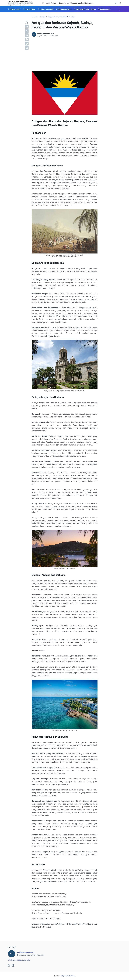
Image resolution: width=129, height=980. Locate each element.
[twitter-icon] (9, 966)
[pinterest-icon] (13, 966)
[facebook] (27, 27)
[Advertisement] (65, 54)
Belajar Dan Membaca (20, 2)
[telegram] (27, 39)
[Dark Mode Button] (116, 3)
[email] (27, 48)
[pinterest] (27, 44)
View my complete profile (19, 960)
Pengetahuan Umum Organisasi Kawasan (76, 3)
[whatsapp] (27, 35)
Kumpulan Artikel (49, 3)
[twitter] (27, 31)
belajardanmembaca (25, 952)
